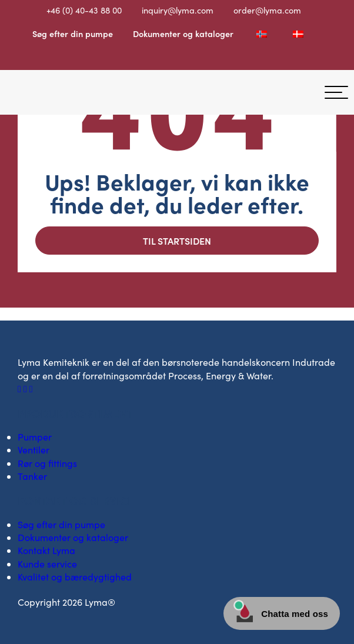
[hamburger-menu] (336, 92)
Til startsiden (177, 241)
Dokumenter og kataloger (183, 34)
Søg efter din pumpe (73, 34)
